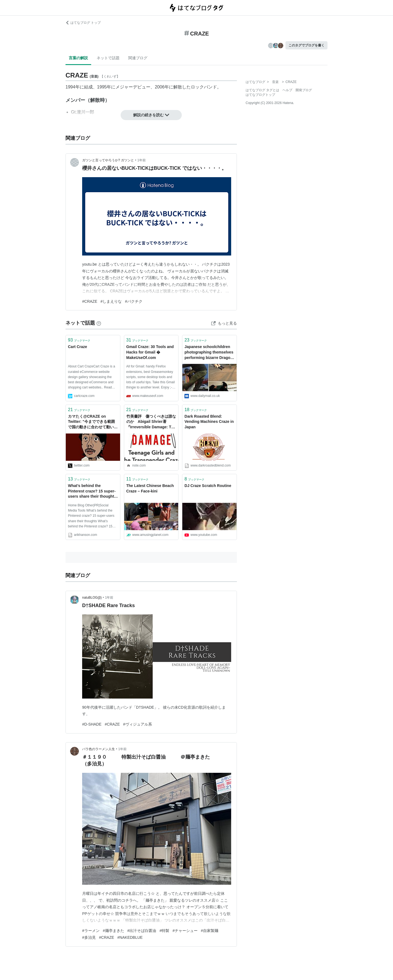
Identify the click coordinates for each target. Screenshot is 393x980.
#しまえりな (111, 301)
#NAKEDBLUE (130, 937)
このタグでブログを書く (306, 45)
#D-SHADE (92, 724)
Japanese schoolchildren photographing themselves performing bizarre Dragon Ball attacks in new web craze (209, 353)
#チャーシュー (185, 931)
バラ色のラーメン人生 (99, 749)
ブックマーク (79, 340)
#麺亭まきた (114, 931)
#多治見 (89, 937)
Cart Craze (78, 347)
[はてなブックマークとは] (99, 323)
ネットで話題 (108, 58)
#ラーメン (91, 931)
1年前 (142, 160)
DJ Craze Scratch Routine (208, 486)
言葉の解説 (78, 58)
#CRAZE (90, 301)
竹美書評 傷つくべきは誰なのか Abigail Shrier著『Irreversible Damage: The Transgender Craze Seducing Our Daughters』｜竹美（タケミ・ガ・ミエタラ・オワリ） (151, 422)
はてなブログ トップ (83, 23)
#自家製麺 (210, 931)
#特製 (164, 931)
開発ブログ (304, 90)
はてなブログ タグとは (262, 90)
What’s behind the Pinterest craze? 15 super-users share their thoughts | (92, 492)
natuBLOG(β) (92, 598)
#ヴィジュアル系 (138, 724)
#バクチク (134, 301)
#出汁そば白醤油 (142, 931)
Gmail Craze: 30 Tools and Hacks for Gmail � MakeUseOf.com (150, 352)
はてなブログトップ (260, 95)
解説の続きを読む (151, 115)
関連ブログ (138, 58)
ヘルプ (287, 90)
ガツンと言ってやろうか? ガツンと (108, 160)
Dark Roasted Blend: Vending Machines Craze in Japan (209, 422)
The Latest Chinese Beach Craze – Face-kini (150, 488)
